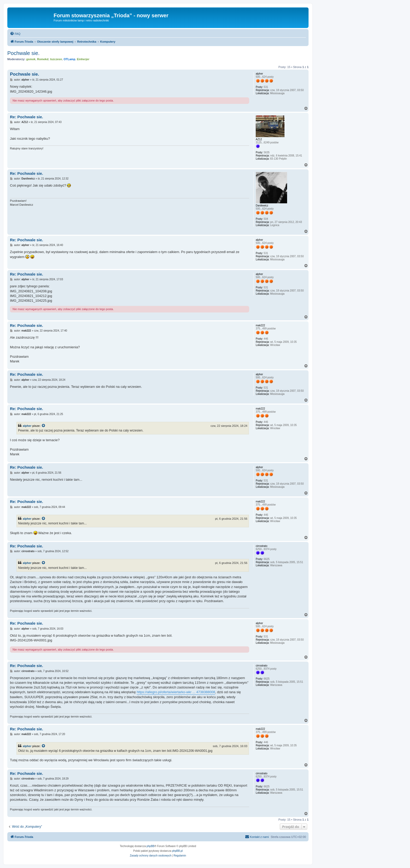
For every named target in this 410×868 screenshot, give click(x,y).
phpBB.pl (177, 851)
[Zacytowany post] (44, 426)
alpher (27, 426)
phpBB (151, 846)
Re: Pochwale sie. (27, 117)
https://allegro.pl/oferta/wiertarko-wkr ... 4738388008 (176, 692)
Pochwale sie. (23, 53)
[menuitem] (15, 34)
